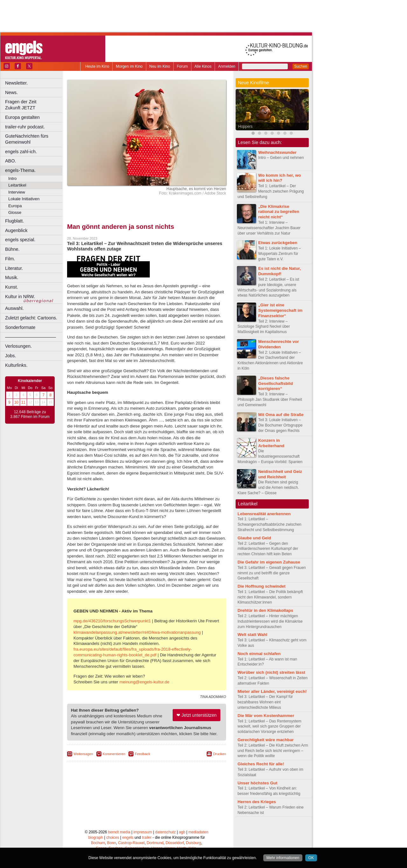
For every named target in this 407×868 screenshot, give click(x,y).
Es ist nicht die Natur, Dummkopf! (279, 271)
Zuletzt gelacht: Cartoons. (31, 318)
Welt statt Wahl (252, 635)
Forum (182, 66)
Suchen (301, 66)
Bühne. (12, 249)
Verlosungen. (18, 346)
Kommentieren (114, 754)
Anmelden (227, 66)
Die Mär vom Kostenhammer (266, 716)
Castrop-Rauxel (131, 843)
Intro (12, 178)
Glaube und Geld (254, 538)
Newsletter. (16, 83)
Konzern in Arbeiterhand (271, 443)
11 (23, 402)
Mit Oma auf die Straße (281, 415)
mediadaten (198, 832)
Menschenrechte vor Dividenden (279, 344)
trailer (147, 837)
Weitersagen (83, 754)
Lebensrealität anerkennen (264, 514)
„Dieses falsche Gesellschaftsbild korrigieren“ (276, 383)
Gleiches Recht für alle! (261, 764)
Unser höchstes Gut (257, 783)
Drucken (220, 754)
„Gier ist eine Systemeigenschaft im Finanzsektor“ (280, 310)
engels (128, 837)
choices (113, 837)
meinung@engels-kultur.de (144, 682)
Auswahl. (14, 308)
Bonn (112, 843)
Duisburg (194, 843)
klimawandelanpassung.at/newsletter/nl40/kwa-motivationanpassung (137, 632)
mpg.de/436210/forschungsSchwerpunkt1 (112, 621)
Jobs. (10, 356)
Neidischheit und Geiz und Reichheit (280, 474)
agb (182, 832)
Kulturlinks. (16, 365)
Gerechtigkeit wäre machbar (266, 740)
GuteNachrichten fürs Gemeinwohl (27, 139)
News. (11, 92)
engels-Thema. (20, 170)
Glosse (15, 212)
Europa (15, 206)
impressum (143, 832)
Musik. (12, 277)
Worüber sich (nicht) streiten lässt (271, 672)
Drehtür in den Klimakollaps (265, 610)
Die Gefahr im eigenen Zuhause (269, 562)
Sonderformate (20, 327)
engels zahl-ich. (21, 152)
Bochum (98, 843)
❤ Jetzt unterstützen (197, 715)
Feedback (142, 754)
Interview (17, 192)
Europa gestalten (22, 117)
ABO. (10, 161)
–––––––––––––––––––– (31, 337)
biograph (96, 837)
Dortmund (155, 843)
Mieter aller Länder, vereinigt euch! (272, 691)
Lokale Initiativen (24, 199)
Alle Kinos (203, 66)
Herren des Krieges (257, 802)
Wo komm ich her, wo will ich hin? (280, 178)
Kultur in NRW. (20, 297)
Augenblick (16, 230)
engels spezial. (20, 240)
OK (311, 858)
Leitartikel (17, 185)
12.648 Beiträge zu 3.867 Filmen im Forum (30, 414)
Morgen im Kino (129, 66)
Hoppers (245, 126)
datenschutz (166, 832)
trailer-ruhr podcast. (25, 127)
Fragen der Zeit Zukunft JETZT (34, 105)
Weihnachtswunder (277, 152)
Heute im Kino (97, 66)
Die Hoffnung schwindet (262, 586)
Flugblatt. (14, 221)
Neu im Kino (160, 66)
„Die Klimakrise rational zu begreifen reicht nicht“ (279, 212)
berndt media (119, 832)
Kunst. (12, 287)
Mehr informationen (283, 858)
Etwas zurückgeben (278, 243)
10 (16, 402)
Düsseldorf (175, 843)
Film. (10, 259)
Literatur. (14, 268)
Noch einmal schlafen (259, 654)
